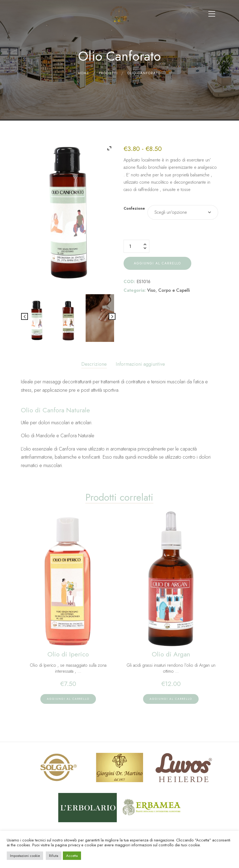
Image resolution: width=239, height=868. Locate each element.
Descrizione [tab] (94, 364)
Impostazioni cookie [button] (25, 856)
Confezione (134, 208)
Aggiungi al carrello (157, 263)
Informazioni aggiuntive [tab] (140, 364)
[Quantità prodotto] (136, 246)
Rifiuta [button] (54, 856)
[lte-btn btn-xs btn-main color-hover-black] (68, 699)
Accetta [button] (72, 856)
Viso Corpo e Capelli (169, 290)
